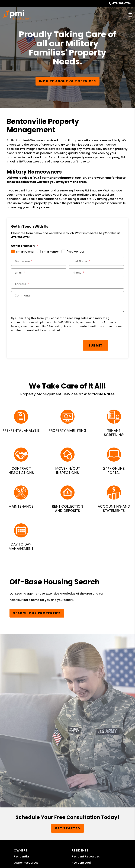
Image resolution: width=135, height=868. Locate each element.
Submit (96, 345)
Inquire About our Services (68, 81)
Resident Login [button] (82, 863)
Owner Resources (26, 863)
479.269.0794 (122, 3)
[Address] (67, 284)
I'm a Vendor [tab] (75, 252)
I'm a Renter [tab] (50, 252)
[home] (17, 15)
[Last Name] (96, 261)
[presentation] (38, 344)
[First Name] (39, 261)
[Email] (39, 273)
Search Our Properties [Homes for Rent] (37, 613)
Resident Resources (86, 856)
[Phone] (96, 273)
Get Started (67, 828)
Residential (22, 856)
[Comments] (67, 302)
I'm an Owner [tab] (25, 252)
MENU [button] (130, 15)
